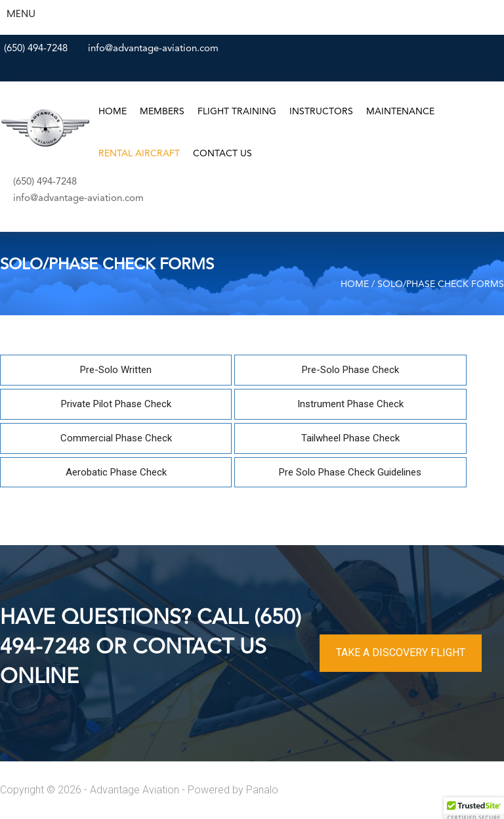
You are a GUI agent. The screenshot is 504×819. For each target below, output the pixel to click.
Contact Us (222, 154)
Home (113, 112)
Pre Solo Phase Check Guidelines (350, 472)
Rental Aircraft (139, 154)
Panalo (262, 790)
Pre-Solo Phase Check (350, 370)
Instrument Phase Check (350, 404)
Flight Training (237, 112)
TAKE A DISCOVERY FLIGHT (401, 653)
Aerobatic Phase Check (116, 472)
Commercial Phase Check (116, 438)
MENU (21, 13)
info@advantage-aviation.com (153, 49)
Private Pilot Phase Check (116, 404)
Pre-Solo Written (116, 370)
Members (162, 112)
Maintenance (400, 112)
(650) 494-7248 (36, 49)
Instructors (321, 112)
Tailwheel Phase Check (350, 438)
